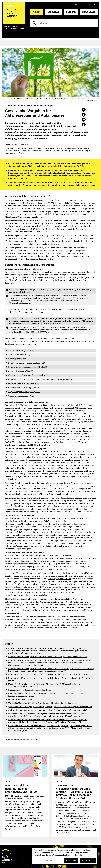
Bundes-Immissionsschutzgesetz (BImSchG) (28, 367)
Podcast (87, 5)
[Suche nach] (64, 23)
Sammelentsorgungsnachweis (18, 595)
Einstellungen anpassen (43, 860)
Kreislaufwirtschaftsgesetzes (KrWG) (38, 203)
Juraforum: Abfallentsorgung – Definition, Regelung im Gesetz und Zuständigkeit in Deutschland (50, 707)
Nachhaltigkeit (68, 151)
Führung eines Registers (62, 298)
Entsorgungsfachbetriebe (60, 579)
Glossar (71, 12)
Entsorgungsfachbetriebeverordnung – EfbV (24, 587)
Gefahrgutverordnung (18, 379)
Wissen (36, 12)
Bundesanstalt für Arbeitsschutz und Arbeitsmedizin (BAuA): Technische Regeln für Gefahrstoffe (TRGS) (50, 679)
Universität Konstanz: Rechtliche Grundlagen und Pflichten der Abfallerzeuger (43, 703)
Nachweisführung (82, 151)
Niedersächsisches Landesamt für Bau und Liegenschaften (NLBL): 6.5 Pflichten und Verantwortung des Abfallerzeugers (45, 685)
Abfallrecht (9, 148)
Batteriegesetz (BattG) (18, 359)
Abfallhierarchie (33, 323)
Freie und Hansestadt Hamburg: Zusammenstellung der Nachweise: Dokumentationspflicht (48, 710)
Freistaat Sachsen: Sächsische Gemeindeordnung (30, 690)
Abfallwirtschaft (21, 148)
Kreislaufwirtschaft (53, 151)
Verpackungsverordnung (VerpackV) (24, 392)
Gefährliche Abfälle (12, 151)
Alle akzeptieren (88, 860)
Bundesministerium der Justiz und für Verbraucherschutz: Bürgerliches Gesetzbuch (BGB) (47, 657)
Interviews (53, 12)
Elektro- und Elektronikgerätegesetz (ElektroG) (29, 375)
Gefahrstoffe (26, 151)
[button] (84, 110)
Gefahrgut (83, 148)
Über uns (79, 5)
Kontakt (94, 5)
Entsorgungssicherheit (46, 148)
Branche (32, 148)
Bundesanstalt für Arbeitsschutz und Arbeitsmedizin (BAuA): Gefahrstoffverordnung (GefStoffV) (50, 675)
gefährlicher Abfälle (26, 416)
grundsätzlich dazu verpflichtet (55, 272)
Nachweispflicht (11, 153)
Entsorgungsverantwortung (67, 148)
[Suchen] (34, 23)
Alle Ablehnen (71, 860)
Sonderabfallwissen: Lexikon (21, 700)
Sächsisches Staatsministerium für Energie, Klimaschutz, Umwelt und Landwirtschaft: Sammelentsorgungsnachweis (46, 695)
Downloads (89, 12)
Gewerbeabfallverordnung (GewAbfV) (48, 200)
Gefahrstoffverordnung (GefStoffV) (24, 383)
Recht (21, 153)
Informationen (38, 151)
